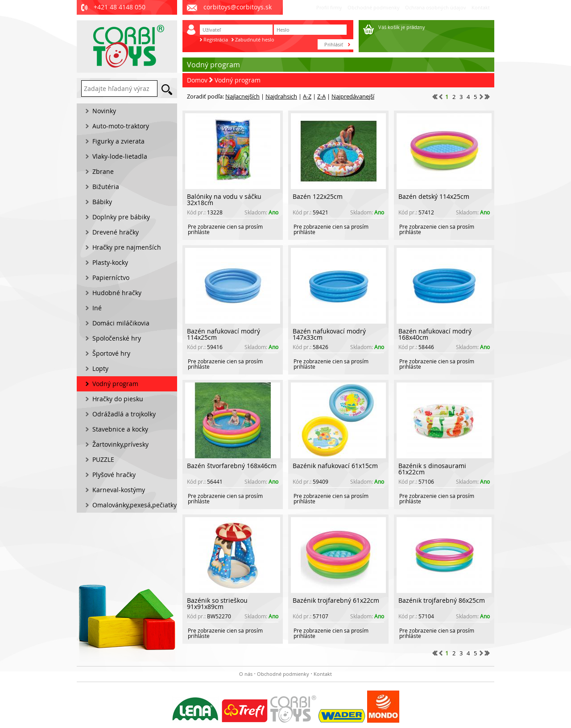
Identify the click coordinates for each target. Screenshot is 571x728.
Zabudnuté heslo (255, 39)
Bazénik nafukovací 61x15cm (335, 466)
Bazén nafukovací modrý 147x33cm (329, 334)
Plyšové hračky (114, 475)
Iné (97, 308)
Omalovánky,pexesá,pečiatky (134, 505)
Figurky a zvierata (118, 141)
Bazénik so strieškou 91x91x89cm (217, 603)
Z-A (321, 96)
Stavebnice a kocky (120, 429)
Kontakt (481, 7)
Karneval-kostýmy (119, 490)
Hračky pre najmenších (127, 247)
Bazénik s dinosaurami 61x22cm (432, 469)
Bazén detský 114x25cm (434, 196)
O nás (246, 674)
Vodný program (238, 80)
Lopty (100, 368)
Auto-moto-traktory (121, 126)
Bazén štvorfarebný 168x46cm (232, 466)
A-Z (307, 96)
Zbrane (103, 171)
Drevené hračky (116, 232)
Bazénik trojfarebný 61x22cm (336, 600)
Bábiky (102, 202)
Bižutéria (106, 187)
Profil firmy (329, 7)
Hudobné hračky (117, 293)
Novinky (104, 111)
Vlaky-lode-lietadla (120, 156)
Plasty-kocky (110, 262)
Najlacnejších (242, 96)
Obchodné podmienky (374, 7)
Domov (197, 80)
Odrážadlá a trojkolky (124, 414)
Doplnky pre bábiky (121, 217)
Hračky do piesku (118, 399)
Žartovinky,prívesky (120, 444)
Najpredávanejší (353, 96)
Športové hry (111, 353)
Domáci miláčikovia (121, 323)
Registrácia (216, 39)
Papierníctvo (111, 278)
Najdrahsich (281, 96)
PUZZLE (103, 459)
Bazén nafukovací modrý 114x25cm (223, 334)
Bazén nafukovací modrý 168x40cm (435, 334)
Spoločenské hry (117, 338)
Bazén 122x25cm (318, 196)
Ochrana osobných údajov (436, 7)
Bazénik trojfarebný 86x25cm (442, 600)
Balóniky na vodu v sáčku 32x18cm (224, 199)
